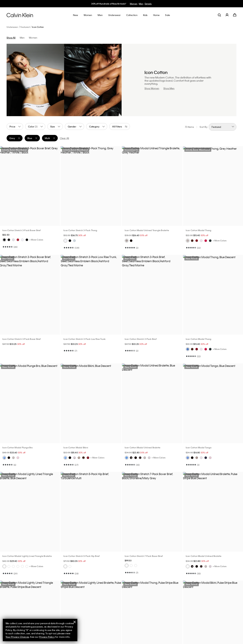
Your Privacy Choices (17, 637)
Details (148, 4)
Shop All (11, 38)
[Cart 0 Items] (235, 15)
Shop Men (169, 88)
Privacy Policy (47, 637)
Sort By (203, 127)
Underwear (12, 27)
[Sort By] (223, 127)
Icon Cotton (38, 27)
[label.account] (227, 15)
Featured (25, 27)
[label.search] (219, 15)
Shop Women (152, 88)
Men (141, 4)
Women (134, 4)
